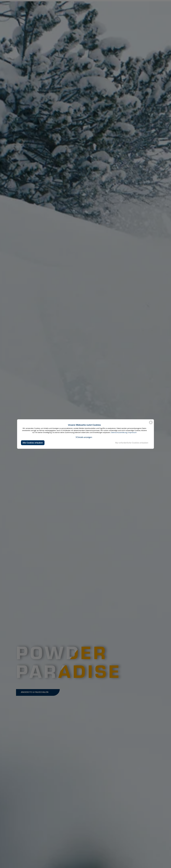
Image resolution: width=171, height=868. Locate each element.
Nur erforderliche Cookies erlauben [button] (132, 443)
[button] (84, 437)
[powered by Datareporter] (151, 424)
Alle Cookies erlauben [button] (33, 443)
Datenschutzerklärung (119, 432)
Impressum (133, 432)
